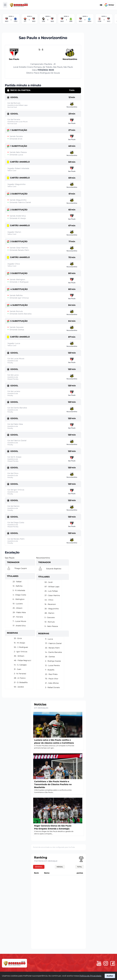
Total (80, 867)
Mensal (60, 867)
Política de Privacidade (90, 976)
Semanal (39, 867)
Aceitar (110, 976)
